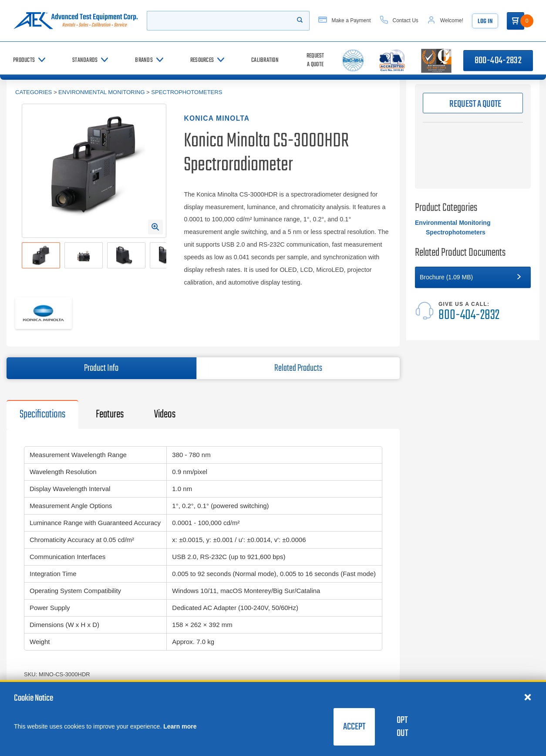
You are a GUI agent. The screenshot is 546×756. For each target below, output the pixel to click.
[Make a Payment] (344, 21)
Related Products (298, 368)
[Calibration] (265, 60)
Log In (485, 22)
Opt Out (402, 727)
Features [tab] (110, 414)
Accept (354, 727)
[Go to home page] (76, 21)
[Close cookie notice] (528, 697)
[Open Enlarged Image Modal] (155, 227)
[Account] (445, 21)
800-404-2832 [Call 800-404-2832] (498, 61)
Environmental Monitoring (101, 92)
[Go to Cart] (516, 21)
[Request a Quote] (315, 60)
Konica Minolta (217, 118)
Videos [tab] (165, 414)
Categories (34, 92)
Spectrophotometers (187, 92)
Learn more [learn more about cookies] (180, 726)
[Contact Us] (399, 21)
